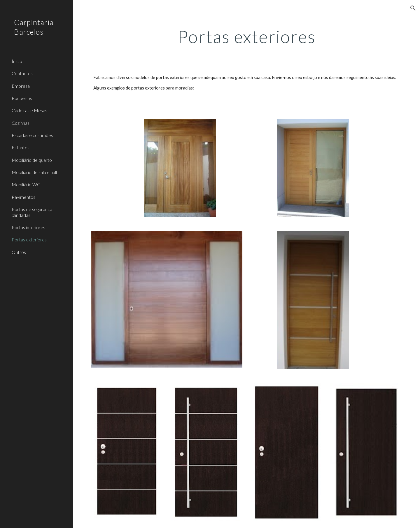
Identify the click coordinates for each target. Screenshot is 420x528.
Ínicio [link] (17, 61)
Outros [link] (19, 252)
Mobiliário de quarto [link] (32, 160)
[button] (413, 8)
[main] (247, 36)
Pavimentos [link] (23, 197)
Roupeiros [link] (22, 98)
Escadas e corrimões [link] (32, 135)
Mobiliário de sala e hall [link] (34, 172)
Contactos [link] (22, 73)
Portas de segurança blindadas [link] (32, 212)
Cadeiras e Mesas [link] (29, 110)
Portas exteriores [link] (29, 240)
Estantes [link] (21, 147)
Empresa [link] (21, 86)
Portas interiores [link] (28, 227)
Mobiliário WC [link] (26, 184)
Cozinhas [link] (21, 123)
